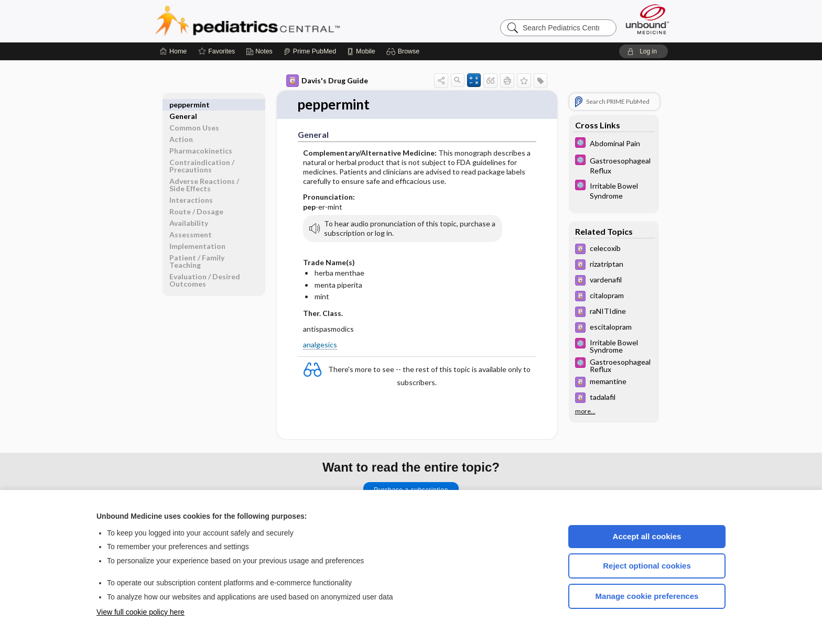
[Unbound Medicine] (647, 19)
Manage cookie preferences (647, 596)
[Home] (173, 51)
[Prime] (310, 51)
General (183, 105)
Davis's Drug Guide (327, 81)
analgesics (320, 345)
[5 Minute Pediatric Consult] (614, 144)
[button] (404, 51)
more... (585, 411)
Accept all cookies (647, 536)
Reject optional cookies (647, 566)
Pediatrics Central (285, 21)
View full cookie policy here (140, 612)
